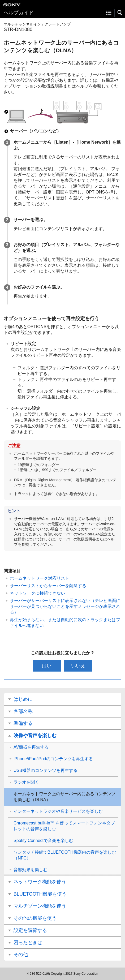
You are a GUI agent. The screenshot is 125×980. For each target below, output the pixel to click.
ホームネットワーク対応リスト (40, 578)
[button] (120, 13)
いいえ (78, 666)
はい (47, 666)
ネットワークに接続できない (37, 593)
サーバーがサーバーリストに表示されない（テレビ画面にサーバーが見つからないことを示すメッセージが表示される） (65, 606)
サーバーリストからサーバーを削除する (48, 586)
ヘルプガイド (19, 13)
